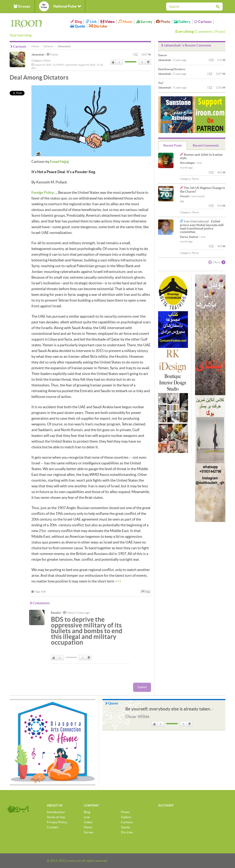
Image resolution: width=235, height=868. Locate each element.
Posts (220, 31)
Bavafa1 (56, 613)
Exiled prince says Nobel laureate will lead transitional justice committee (202, 227)
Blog (76, 22)
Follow (52, 54)
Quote (78, 26)
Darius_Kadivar (189, 237)
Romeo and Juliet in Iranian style (201, 156)
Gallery (182, 22)
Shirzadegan (187, 163)
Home (35, 46)
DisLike (148, 62)
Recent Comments (206, 145)
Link (91, 22)
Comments (204, 31)
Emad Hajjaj (59, 161)
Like (113, 62)
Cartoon (203, 22)
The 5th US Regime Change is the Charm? (202, 190)
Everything (184, 31)
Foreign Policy (43, 192)
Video (108, 22)
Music (125, 22)
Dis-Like (98, 26)
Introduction (56, 812)
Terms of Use (56, 817)
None (47, 60)
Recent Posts (173, 145)
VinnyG (185, 196)
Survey (144, 22)
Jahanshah (38, 54)
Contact (53, 827)
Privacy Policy (57, 822)
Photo (163, 22)
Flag (145, 592)
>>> (118, 581)
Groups (22, 6)
